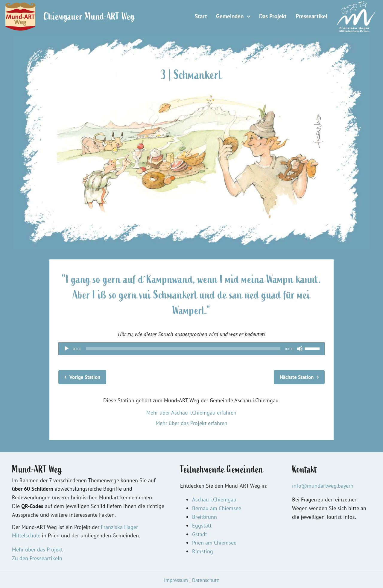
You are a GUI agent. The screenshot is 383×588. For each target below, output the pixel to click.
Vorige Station (85, 377)
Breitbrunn (205, 517)
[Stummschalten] (300, 349)
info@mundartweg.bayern (323, 486)
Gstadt (200, 534)
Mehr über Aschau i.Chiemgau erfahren (191, 413)
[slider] (183, 349)
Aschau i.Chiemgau (214, 499)
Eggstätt (202, 526)
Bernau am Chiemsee (217, 508)
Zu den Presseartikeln (37, 558)
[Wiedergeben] (66, 349)
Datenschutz (206, 580)
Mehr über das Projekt (37, 550)
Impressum (176, 580)
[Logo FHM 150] (356, 3)
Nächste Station (297, 377)
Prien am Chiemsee (214, 543)
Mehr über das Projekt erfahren (191, 423)
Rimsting (203, 551)
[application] (192, 349)
